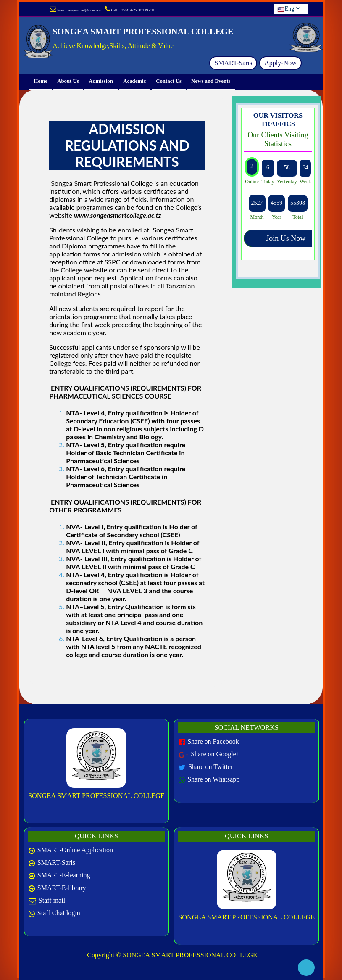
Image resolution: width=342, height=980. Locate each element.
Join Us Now (286, 238)
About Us (68, 82)
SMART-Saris (233, 63)
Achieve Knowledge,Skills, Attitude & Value (113, 46)
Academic (134, 82)
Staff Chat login (59, 913)
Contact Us (169, 82)
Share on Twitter (210, 767)
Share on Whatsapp (213, 779)
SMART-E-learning (64, 875)
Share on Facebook (213, 741)
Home (41, 82)
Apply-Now (280, 63)
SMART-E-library (62, 888)
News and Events (211, 82)
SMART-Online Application (75, 850)
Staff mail (52, 900)
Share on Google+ (215, 754)
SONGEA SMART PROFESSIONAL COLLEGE (96, 796)
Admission (101, 82)
